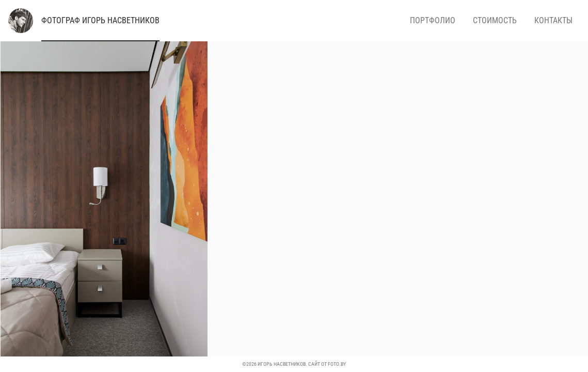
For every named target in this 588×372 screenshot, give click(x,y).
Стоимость (495, 20)
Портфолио (433, 20)
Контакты (553, 20)
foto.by (337, 364)
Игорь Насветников (100, 20)
